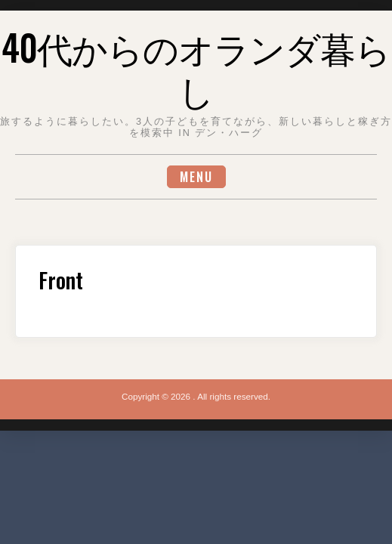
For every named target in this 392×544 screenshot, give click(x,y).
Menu (196, 177)
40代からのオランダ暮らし (196, 68)
